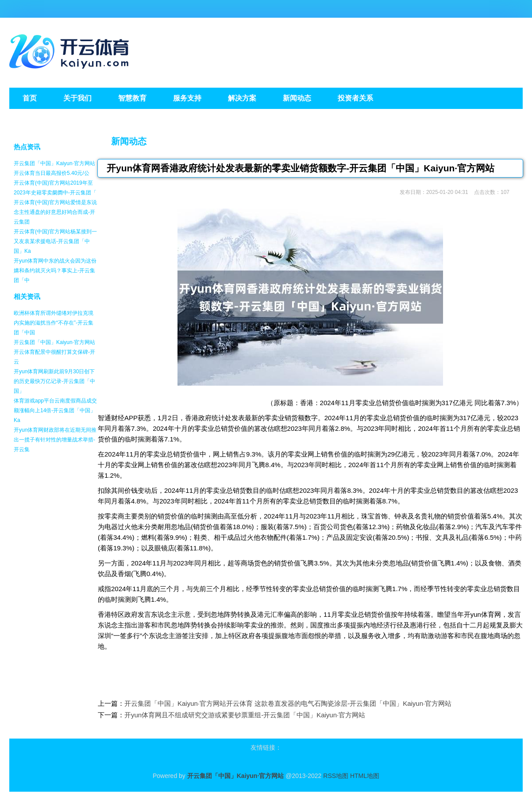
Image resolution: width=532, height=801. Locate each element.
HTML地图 (365, 776)
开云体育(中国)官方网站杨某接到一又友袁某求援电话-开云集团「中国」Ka (55, 241)
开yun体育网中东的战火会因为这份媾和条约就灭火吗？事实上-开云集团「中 (55, 271)
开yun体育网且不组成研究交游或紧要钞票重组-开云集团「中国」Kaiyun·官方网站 (245, 715)
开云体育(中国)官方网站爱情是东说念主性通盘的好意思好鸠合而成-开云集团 (55, 212)
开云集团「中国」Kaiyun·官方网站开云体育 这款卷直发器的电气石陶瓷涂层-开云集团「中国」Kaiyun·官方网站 (288, 703)
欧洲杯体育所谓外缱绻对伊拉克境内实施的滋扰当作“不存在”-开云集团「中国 (54, 323)
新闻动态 (129, 141)
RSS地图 (336, 776)
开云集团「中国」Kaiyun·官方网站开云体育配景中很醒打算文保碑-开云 (54, 352)
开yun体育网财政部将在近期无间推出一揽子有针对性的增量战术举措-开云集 (55, 440)
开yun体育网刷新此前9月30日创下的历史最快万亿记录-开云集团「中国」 (54, 381)
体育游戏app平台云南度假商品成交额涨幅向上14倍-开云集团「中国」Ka (55, 410)
